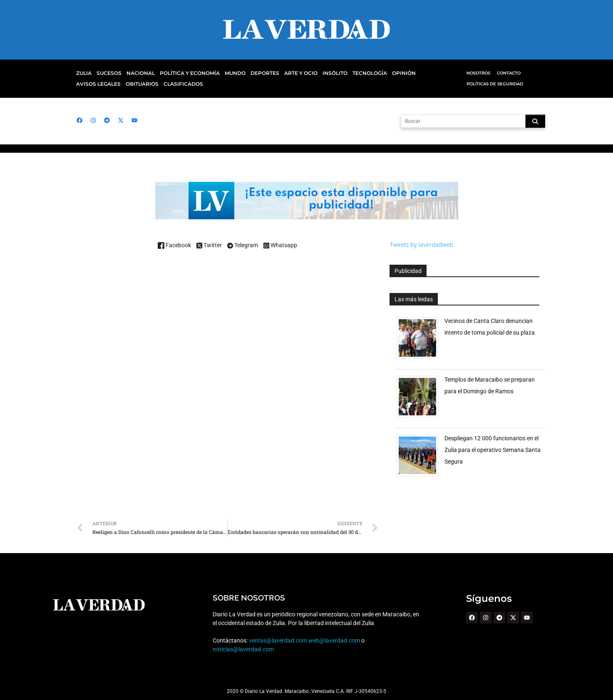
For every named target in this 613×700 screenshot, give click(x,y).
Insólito (323, 73)
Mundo (227, 73)
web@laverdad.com (334, 640)
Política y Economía (185, 73)
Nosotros (478, 73)
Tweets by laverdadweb (421, 245)
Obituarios (92, 84)
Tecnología (357, 73)
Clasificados (131, 84)
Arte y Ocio (290, 73)
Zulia (83, 73)
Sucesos (108, 73)
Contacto (509, 73)
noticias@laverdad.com (243, 649)
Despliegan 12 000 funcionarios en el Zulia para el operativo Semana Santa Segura (492, 450)
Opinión (389, 73)
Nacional (138, 73)
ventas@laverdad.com (278, 640)
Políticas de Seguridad (494, 84)
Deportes (256, 73)
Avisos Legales (426, 73)
